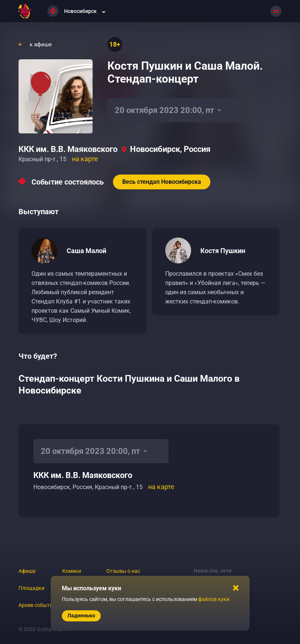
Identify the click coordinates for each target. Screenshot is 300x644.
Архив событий (37, 605)
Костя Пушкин (223, 251)
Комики (72, 571)
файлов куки (214, 599)
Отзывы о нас (123, 571)
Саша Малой (86, 251)
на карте (85, 159)
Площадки (31, 588)
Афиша (27, 571)
